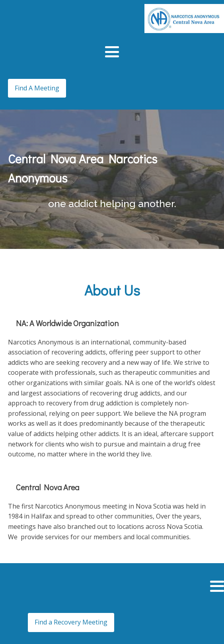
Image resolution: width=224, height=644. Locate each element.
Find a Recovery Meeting (71, 622)
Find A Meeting (37, 88)
